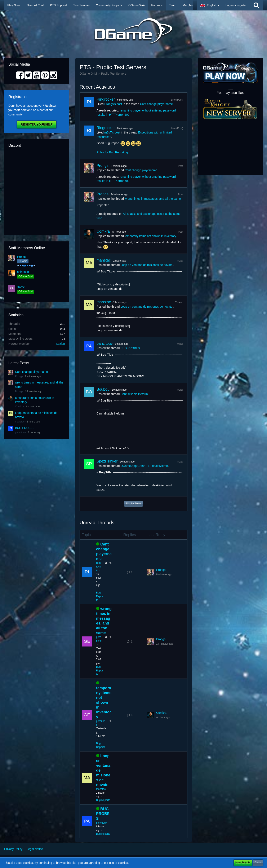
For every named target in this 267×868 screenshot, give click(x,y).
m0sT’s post (112, 132)
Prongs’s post (113, 104)
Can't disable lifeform (134, 394)
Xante (21, 287)
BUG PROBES (25, 428)
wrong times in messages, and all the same (153, 199)
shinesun (23, 272)
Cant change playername (31, 372)
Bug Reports (100, 596)
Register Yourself (37, 124)
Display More (133, 504)
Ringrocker (106, 99)
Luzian (61, 344)
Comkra (19, 407)
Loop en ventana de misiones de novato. (147, 265)
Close (258, 863)
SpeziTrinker (107, 461)
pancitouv (20, 433)
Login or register (236, 5)
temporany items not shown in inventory (150, 236)
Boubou (103, 389)
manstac (20, 422)
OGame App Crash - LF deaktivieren (144, 466)
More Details (243, 863)
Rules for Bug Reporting (112, 152)
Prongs (22, 257)
